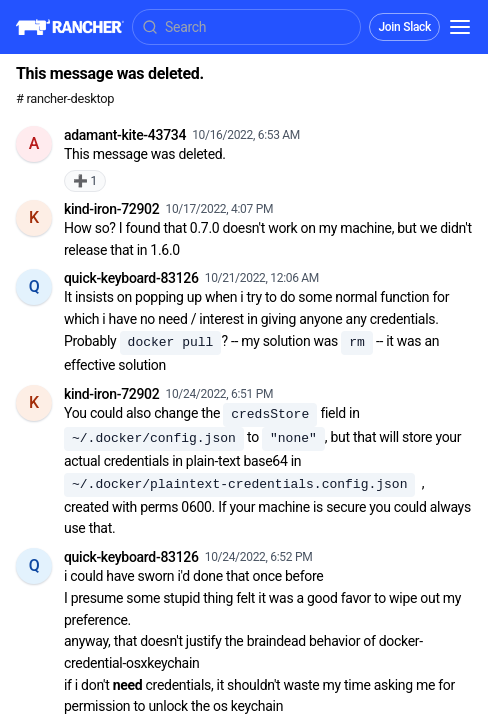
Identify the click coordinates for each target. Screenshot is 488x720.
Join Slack (404, 27)
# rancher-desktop (65, 98)
